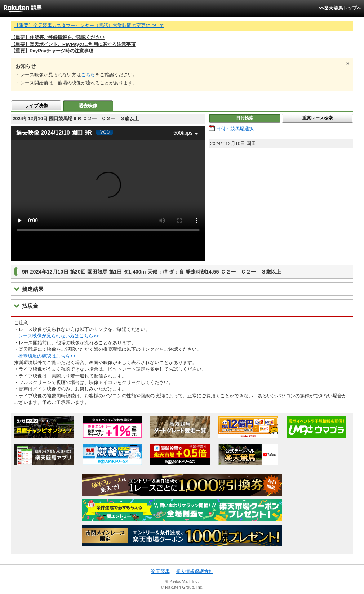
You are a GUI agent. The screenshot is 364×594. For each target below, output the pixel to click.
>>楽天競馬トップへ (340, 8)
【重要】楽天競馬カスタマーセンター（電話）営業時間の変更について (89, 25)
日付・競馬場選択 (235, 129)
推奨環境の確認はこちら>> (47, 356)
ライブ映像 (36, 106)
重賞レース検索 (318, 118)
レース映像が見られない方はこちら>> (59, 336)
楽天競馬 (160, 571)
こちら (88, 75)
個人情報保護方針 (195, 571)
